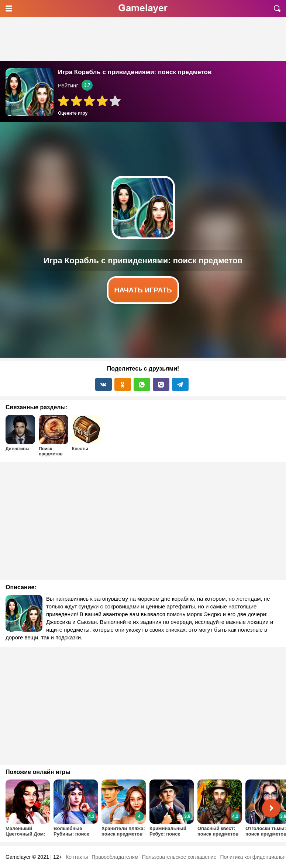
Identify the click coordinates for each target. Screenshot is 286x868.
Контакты (77, 857)
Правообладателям (115, 857)
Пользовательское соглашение (179, 857)
